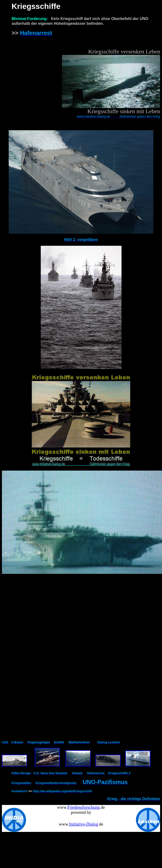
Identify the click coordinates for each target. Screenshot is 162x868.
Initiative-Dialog (83, 824)
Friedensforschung (83, 807)
